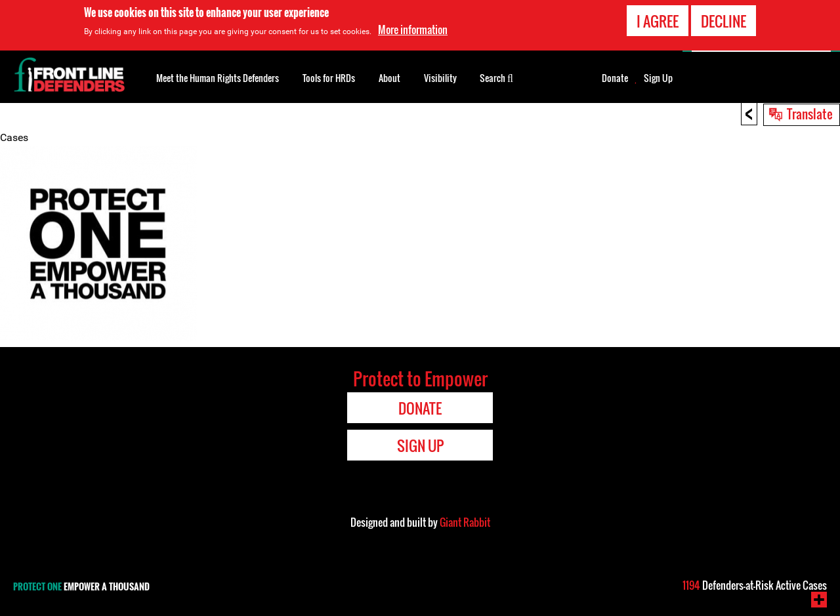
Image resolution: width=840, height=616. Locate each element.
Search (496, 77)
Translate (810, 113)
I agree (658, 21)
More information (413, 30)
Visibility (440, 78)
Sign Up (658, 78)
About (389, 78)
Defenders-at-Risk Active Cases (755, 585)
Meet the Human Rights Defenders (218, 78)
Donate (615, 78)
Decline (724, 21)
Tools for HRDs (329, 78)
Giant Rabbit (465, 522)
